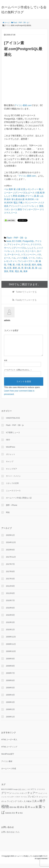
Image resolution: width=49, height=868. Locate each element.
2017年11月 (11, 561)
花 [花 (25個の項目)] (26, 811)
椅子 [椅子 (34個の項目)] (42, 805)
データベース (14, 255)
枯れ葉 (28, 265)
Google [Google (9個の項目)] (15, 794)
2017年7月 (10, 568)
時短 (8, 517)
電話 (17, 271)
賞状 (6, 271)
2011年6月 (10, 597)
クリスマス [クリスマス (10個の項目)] (41, 793)
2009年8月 (10, 670)
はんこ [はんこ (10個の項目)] (24, 793)
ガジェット (11, 458)
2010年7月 (10, 605)
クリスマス (36, 244)
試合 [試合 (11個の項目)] (13, 817)
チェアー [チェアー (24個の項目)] (33, 797)
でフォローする (26, 292)
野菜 (11, 271)
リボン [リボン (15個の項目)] (20, 805)
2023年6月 (10, 554)
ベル (6, 189)
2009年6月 (10, 685)
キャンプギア (11, 473)
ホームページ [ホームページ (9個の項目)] (43, 801)
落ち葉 (28, 268)
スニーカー (30, 251)
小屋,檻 (38, 193)
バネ (37, 199)
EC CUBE (17, 241)
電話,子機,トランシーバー (25, 203)
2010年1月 (10, 634)
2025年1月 (10, 539)
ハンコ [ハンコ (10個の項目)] (4, 801)
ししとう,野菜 (11, 196)
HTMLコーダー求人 (9, 744)
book (9, 241)
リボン (39, 258)
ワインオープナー (31, 209)
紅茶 (9, 268)
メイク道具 (22, 258)
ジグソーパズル (19, 248)
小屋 (18, 265)
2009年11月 (11, 648)
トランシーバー (28, 255)
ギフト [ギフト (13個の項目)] (34, 793)
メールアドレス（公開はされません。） (18, 374)
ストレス (20, 251)
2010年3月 (10, 627)
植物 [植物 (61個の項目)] (5, 811)
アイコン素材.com (23, 105)
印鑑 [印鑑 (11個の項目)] (28, 806)
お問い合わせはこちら (10, 836)
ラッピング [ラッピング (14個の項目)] (12, 805)
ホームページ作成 (9, 773)
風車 (11, 189)
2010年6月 (10, 612)
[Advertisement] (24, 80)
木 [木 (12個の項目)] (38, 806)
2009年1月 (10, 721)
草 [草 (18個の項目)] (29, 811)
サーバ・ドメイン (13, 480)
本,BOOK (30, 199)
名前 (6, 365)
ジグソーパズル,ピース (24, 193)
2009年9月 (10, 663)
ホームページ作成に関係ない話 (19, 502)
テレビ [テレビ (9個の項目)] (40, 797)
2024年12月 (11, 547)
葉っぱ (38, 268)
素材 (15, 268)
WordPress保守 (8, 758)
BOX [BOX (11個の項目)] (3, 794)
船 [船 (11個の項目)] (23, 811)
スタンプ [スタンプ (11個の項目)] (23, 797)
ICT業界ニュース (13, 437)
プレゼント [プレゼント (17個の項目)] (33, 801)
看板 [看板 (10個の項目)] (15, 811)
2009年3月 (10, 706)
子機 (9, 265)
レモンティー (10, 261)
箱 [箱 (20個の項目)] (18, 811)
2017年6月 (10, 576)
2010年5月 (10, 619)
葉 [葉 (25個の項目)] (37, 811)
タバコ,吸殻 (16, 209)
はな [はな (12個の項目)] (20, 793)
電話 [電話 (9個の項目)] (21, 817)
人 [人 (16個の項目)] (25, 805)
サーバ (7, 248)
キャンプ (10, 466)
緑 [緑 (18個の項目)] (21, 811)
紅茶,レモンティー (30, 189)
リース (32, 258)
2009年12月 (11, 641)
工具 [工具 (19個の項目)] (34, 805)
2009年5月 (10, 692)
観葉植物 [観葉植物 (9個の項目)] (8, 817)
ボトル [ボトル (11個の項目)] (4, 806)
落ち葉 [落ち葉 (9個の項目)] (33, 811)
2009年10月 (11, 655)
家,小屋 (17, 189)
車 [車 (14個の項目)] (17, 817)
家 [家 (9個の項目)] (31, 806)
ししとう (31, 248)
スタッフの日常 (12, 487)
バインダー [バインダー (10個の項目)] (10, 801)
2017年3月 (10, 583)
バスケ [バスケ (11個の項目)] (17, 801)
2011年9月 (10, 590)
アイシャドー (14, 244)
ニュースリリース (13, 495)
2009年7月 (10, 677)
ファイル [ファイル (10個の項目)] (24, 801)
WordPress (11, 451)
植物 (39, 265)
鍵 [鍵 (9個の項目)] (19, 817)
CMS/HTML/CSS (13, 422)
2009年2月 (10, 714)
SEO (8, 444)
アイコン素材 (7, 765)
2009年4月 (10, 699)
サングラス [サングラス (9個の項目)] (16, 797)
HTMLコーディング (9, 751)
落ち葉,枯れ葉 (18, 199)
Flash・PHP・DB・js (17, 238)
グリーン (25, 244)
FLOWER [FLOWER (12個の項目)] (9, 793)
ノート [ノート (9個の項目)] (45, 797)
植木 (34, 265)
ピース (7, 258)
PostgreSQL (28, 241)
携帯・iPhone (12, 509)
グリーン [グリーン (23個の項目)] (7, 797)
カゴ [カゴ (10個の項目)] (29, 793)
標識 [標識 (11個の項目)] (11, 811)
